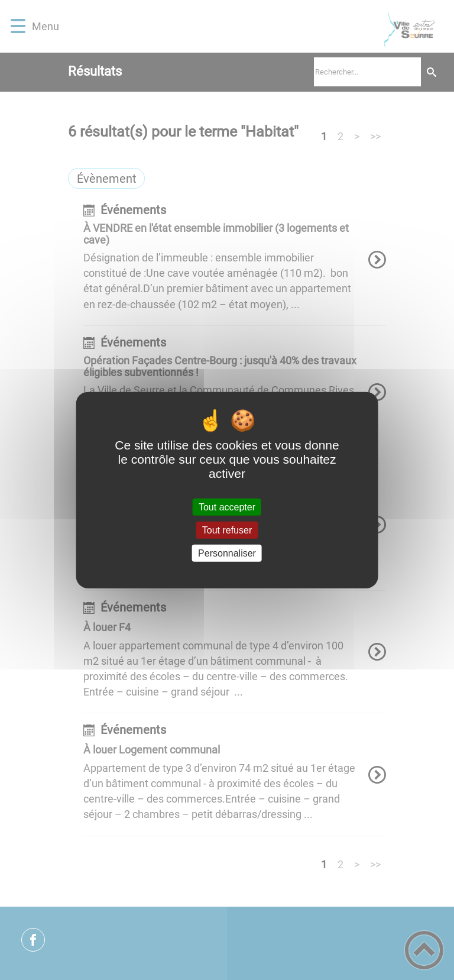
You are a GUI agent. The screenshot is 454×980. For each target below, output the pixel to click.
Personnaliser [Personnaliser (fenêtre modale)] (227, 553)
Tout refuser (227, 530)
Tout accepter (227, 507)
